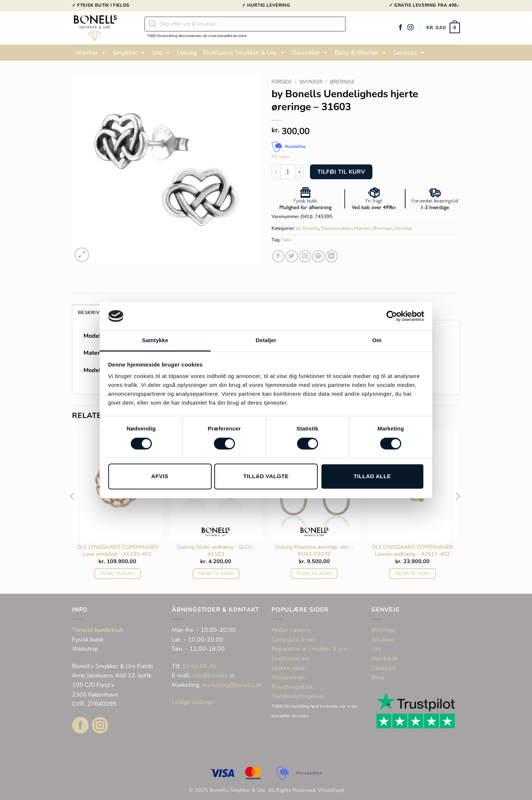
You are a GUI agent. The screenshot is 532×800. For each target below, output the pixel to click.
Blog (378, 677)
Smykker (129, 53)
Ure (161, 53)
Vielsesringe (289, 677)
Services (409, 53)
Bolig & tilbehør (361, 53)
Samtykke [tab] (155, 341)
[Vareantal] (288, 172)
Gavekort (383, 668)
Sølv (287, 240)
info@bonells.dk (214, 675)
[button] (443, 28)
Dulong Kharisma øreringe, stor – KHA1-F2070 (314, 550)
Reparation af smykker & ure (309, 649)
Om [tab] (377, 341)
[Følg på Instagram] (410, 28)
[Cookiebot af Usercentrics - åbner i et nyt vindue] (392, 316)
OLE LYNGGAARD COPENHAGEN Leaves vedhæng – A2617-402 (412, 550)
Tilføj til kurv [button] (118, 573)
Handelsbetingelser (298, 696)
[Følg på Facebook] (400, 28)
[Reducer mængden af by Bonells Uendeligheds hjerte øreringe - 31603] (276, 172)
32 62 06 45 (199, 666)
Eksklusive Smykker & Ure (244, 53)
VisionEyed (331, 790)
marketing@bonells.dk (232, 685)
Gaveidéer (310, 53)
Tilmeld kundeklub (98, 630)
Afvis (160, 476)
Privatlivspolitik (292, 687)
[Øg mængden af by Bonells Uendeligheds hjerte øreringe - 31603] (300, 172)
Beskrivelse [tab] (95, 313)
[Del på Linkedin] (332, 256)
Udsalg (187, 53)
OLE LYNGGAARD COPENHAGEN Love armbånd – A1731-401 (118, 550)
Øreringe (342, 82)
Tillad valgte (266, 476)
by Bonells (308, 228)
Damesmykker (336, 228)
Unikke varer (288, 668)
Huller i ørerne (291, 630)
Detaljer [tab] (266, 341)
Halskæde (385, 658)
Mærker (91, 53)
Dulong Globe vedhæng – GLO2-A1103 (216, 550)
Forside (282, 82)
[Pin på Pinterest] (318, 256)
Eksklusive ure (291, 658)
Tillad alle (372, 476)
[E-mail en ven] (305, 256)
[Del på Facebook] (278, 256)
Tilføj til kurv (341, 172)
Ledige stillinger (194, 702)
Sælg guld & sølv (294, 640)
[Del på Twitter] (292, 256)
